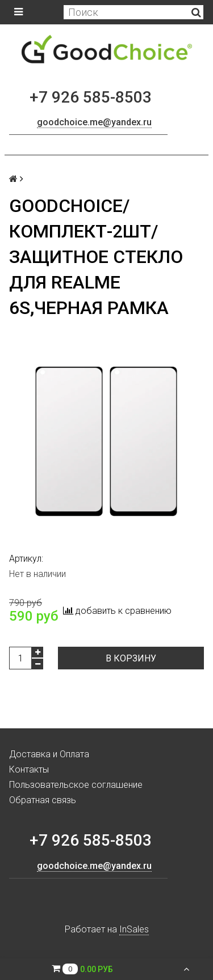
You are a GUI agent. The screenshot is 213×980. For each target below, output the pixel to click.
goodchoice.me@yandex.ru (94, 122)
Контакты (29, 769)
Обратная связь (43, 800)
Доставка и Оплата (49, 754)
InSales (134, 929)
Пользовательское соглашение (76, 785)
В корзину (131, 658)
